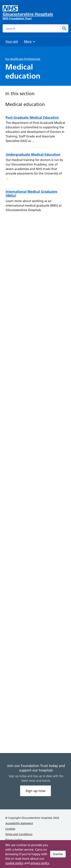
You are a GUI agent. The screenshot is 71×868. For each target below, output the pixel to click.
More (30, 43)
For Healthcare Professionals (23, 59)
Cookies (10, 829)
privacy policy (40, 863)
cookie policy (14, 863)
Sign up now (35, 791)
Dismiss (58, 854)
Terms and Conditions (19, 834)
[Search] (64, 28)
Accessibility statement (19, 823)
